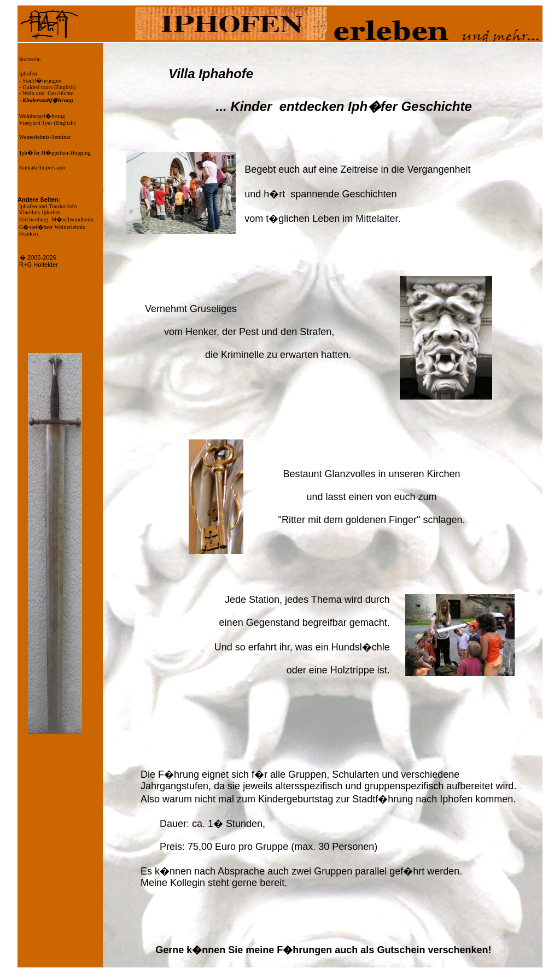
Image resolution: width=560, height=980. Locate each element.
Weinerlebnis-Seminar (44, 137)
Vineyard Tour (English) (46, 123)
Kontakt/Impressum (41, 168)
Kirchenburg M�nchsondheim (56, 219)
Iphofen (27, 74)
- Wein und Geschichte (45, 93)
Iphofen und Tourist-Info (47, 206)
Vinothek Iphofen (39, 212)
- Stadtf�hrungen (39, 81)
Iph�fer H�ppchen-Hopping (55, 153)
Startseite (29, 59)
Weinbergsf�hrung (41, 116)
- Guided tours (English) (47, 87)
